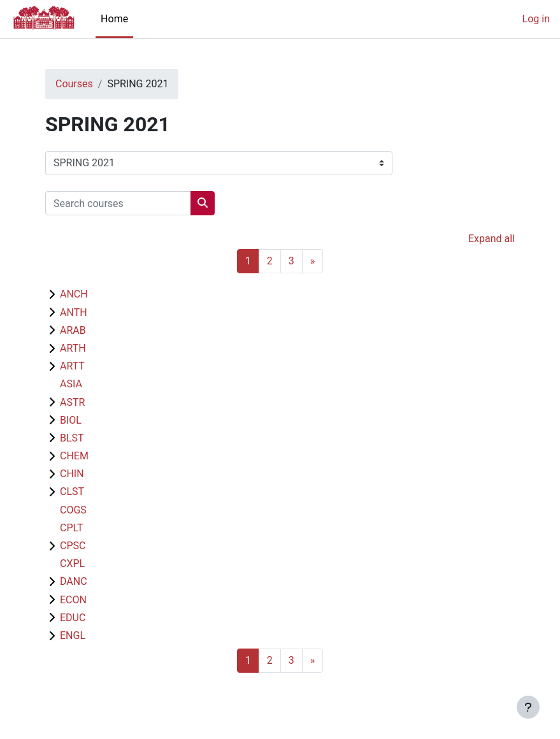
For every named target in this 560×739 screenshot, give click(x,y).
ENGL (73, 635)
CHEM (74, 456)
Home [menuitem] (114, 19)
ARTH (73, 348)
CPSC (73, 546)
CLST (72, 491)
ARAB (73, 330)
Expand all (492, 239)
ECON (73, 600)
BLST (72, 438)
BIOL (71, 420)
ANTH (74, 312)
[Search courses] (118, 203)
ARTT (72, 366)
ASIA (71, 384)
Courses (74, 84)
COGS (73, 510)
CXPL (72, 563)
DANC (74, 581)
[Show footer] (528, 707)
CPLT (72, 528)
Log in (536, 19)
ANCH (74, 294)
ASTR (72, 402)
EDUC (73, 618)
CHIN (72, 474)
